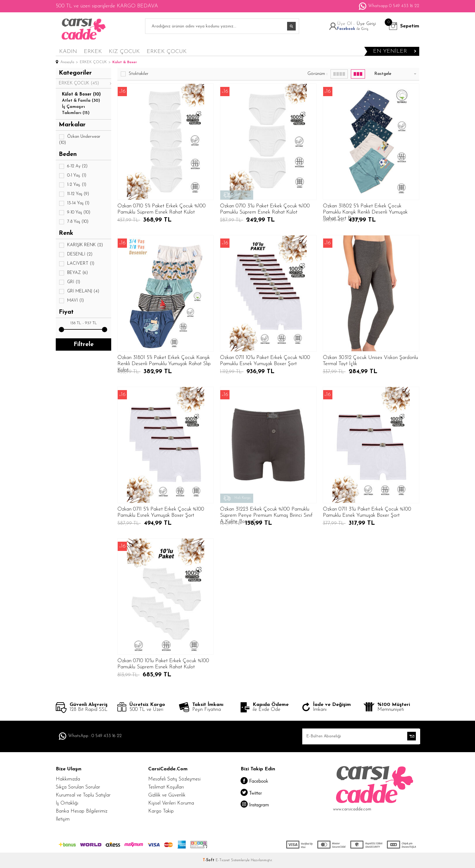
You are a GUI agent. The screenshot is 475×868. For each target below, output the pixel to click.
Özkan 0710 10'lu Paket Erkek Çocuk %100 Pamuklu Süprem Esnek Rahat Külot (163, 664)
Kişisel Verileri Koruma (171, 803)
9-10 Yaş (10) (75, 213)
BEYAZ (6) (73, 273)
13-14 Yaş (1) (74, 203)
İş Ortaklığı (67, 803)
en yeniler (390, 51)
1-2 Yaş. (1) (73, 185)
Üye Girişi (366, 24)
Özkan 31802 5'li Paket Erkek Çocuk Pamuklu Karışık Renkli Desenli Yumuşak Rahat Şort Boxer (365, 209)
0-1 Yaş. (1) (73, 176)
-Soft (209, 860)
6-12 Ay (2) (73, 166)
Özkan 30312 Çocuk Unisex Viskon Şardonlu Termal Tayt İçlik (370, 361)
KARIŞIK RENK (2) (81, 245)
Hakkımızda (68, 779)
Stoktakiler (134, 74)
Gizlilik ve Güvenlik (167, 795)
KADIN (68, 52)
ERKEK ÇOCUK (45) (79, 83)
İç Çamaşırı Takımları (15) (76, 110)
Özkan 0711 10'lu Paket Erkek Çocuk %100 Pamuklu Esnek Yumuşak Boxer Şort (265, 361)
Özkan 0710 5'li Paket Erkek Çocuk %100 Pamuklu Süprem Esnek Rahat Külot (162, 209)
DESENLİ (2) (76, 255)
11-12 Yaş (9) (74, 194)
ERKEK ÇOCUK (167, 52)
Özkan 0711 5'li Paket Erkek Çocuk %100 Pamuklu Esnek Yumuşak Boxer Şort (161, 512)
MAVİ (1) (71, 301)
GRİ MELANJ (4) (79, 291)
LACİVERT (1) (77, 264)
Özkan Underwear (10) (80, 139)
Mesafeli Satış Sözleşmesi (174, 779)
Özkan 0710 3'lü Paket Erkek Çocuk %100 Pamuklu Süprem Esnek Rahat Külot (265, 209)
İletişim (63, 819)
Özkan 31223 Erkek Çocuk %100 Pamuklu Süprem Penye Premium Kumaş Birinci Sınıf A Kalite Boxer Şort (266, 513)
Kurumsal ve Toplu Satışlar (83, 795)
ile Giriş (353, 29)
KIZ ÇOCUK (124, 52)
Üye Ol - (347, 24)
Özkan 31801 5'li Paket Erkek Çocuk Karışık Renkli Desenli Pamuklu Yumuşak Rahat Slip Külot (164, 361)
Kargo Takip (161, 811)
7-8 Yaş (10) (74, 222)
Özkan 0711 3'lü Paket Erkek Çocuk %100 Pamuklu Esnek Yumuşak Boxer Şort (367, 512)
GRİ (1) (69, 282)
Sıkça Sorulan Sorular (78, 787)
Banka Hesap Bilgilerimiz (81, 811)
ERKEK (93, 52)
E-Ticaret (223, 860)
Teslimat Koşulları (166, 787)
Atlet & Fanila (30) (81, 101)
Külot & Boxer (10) (81, 94)
